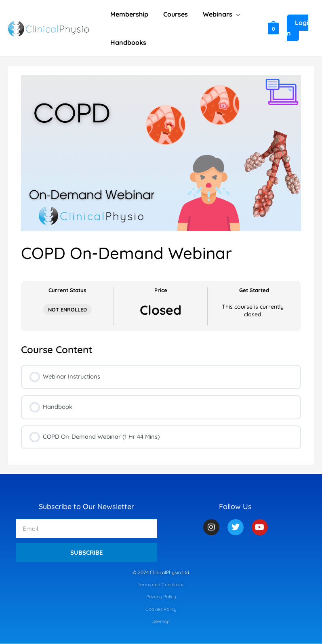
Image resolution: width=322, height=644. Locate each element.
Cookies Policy (161, 609)
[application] (231, 14)
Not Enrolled (67, 309)
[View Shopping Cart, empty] (273, 28)
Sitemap (161, 622)
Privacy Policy (161, 597)
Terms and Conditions (161, 585)
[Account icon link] (300, 28)
